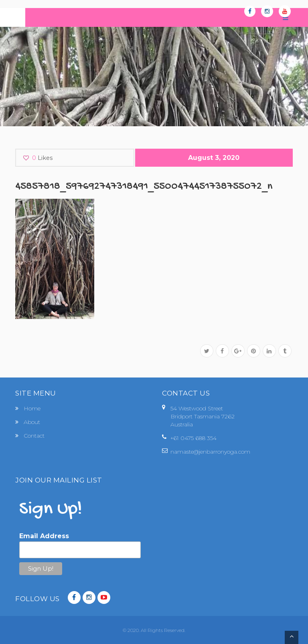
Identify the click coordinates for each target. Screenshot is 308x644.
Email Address (44, 536)
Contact (34, 436)
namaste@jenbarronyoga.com (210, 452)
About (32, 422)
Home (32, 408)
